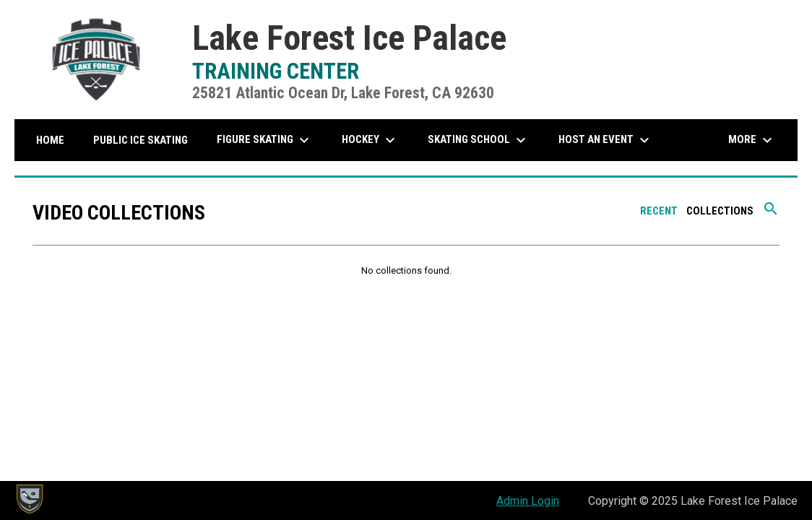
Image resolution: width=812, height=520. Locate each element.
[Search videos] (771, 214)
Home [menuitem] (50, 140)
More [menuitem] (752, 140)
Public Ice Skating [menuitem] (141, 140)
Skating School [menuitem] (479, 140)
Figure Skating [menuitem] (265, 140)
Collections (720, 211)
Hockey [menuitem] (370, 140)
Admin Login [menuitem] (528, 501)
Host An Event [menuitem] (606, 140)
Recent (659, 211)
